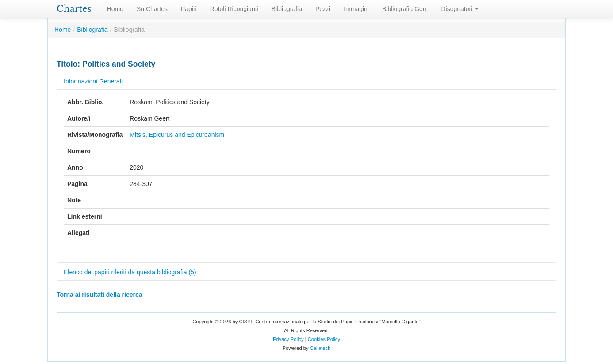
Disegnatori (460, 9)
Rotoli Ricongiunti (234, 9)
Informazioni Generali (93, 81)
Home (115, 9)
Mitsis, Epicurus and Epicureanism (177, 135)
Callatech (320, 348)
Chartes (74, 9)
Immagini (356, 9)
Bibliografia (287, 9)
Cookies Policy (324, 339)
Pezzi (323, 9)
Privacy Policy (288, 339)
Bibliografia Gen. (405, 9)
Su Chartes (152, 9)
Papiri (189, 9)
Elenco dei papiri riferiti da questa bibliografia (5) (130, 272)
